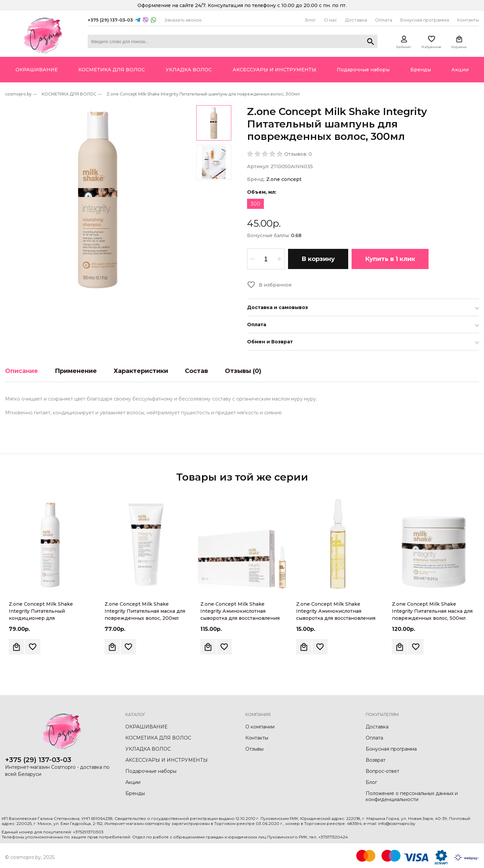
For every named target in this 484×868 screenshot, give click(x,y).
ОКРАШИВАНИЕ (146, 727)
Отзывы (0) (243, 371)
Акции (133, 782)
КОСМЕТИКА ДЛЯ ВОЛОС (158, 738)
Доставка (356, 20)
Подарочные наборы (151, 771)
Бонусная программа (425, 20)
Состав (196, 371)
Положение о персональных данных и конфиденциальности (412, 796)
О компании (260, 727)
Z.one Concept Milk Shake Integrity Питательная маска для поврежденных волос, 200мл (145, 611)
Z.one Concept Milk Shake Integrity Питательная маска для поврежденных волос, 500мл (432, 611)
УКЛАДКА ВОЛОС (148, 749)
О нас (331, 20)
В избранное (275, 285)
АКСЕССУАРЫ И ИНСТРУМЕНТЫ (167, 760)
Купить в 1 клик (390, 259)
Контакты (468, 20)
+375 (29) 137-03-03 (110, 20)
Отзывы (254, 749)
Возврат (376, 760)
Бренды (135, 793)
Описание (22, 371)
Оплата (384, 20)
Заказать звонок (183, 20)
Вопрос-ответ (382, 771)
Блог (311, 20)
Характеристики (141, 371)
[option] (98, 198)
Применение (76, 371)
